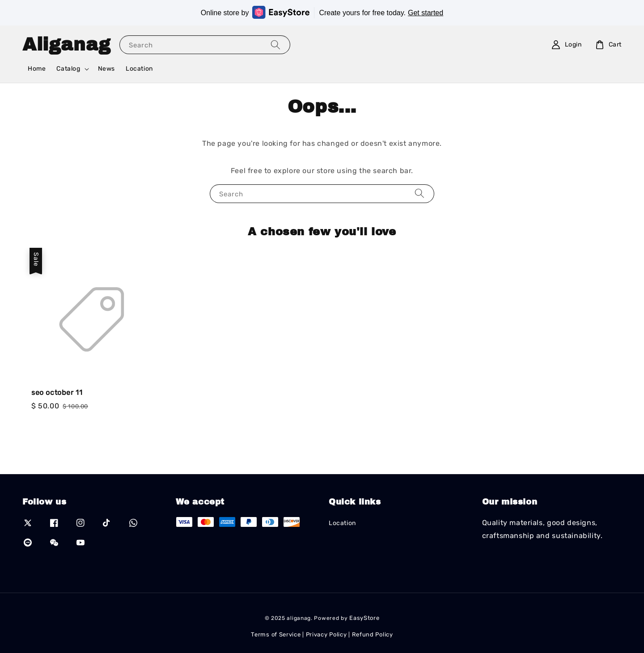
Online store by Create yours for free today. (322, 12)
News (106, 69)
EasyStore (364, 618)
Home (37, 69)
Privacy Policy (326, 634)
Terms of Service (276, 634)
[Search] (275, 45)
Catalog (68, 69)
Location (139, 69)
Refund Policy (373, 634)
